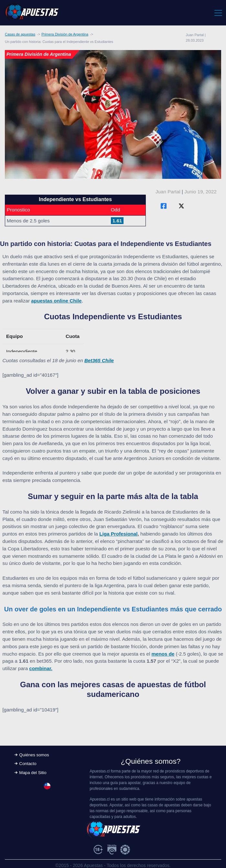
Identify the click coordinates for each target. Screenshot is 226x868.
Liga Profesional (118, 534)
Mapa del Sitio (33, 773)
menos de (163, 654)
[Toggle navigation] (218, 13)
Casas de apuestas (20, 34)
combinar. (41, 668)
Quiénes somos (34, 755)
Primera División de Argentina (65, 34)
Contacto (28, 764)
